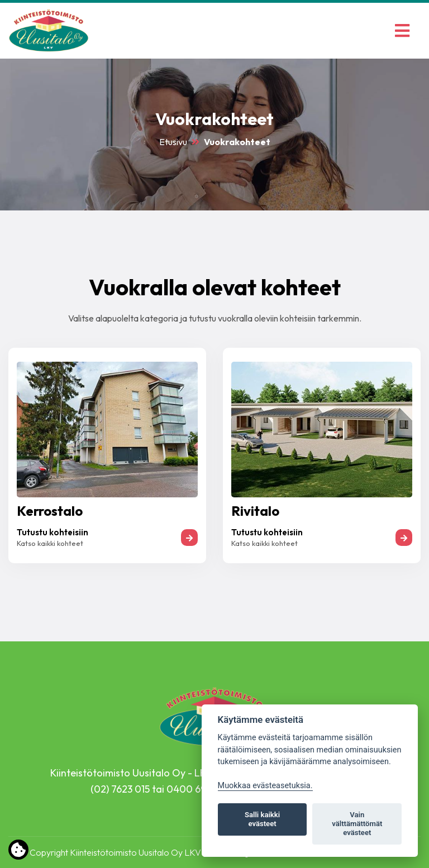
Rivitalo (255, 511)
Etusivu (173, 142)
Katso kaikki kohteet (50, 543)
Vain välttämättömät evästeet (357, 824)
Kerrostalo (50, 511)
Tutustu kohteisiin (53, 532)
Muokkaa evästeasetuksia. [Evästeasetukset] (265, 786)
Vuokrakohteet (237, 142)
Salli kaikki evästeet (262, 819)
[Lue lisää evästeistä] (18, 852)
